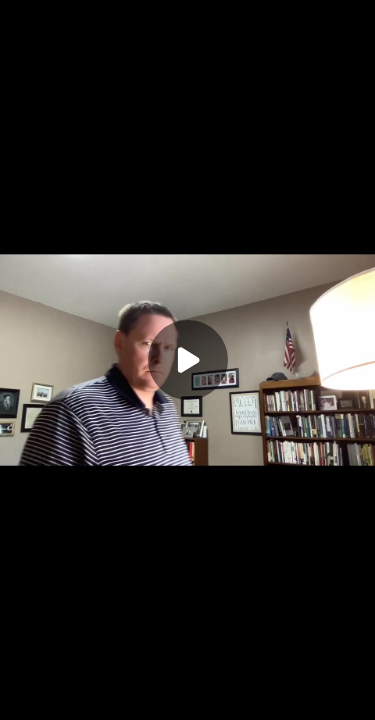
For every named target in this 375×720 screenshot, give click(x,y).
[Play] (188, 360)
